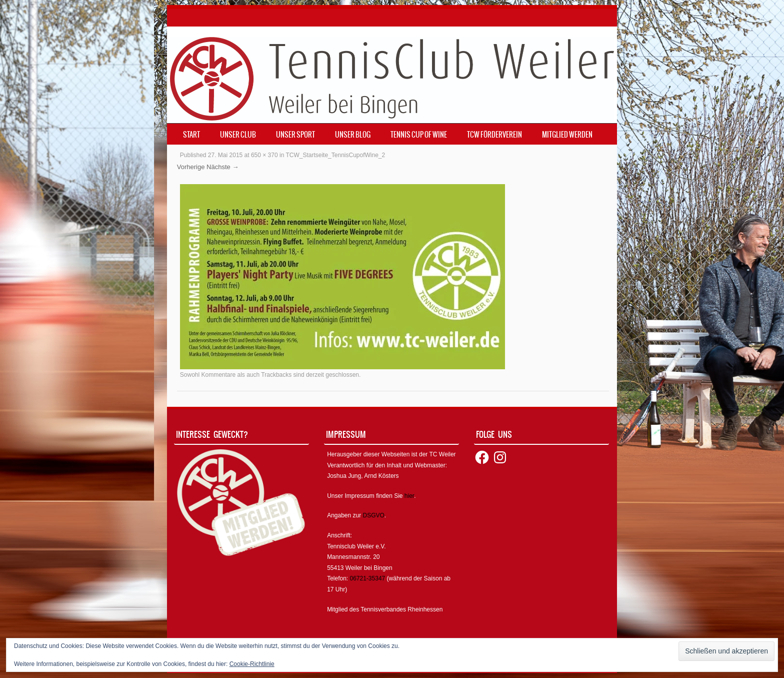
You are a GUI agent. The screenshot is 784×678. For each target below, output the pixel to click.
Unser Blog (353, 135)
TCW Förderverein (494, 135)
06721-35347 (368, 578)
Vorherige (191, 167)
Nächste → (222, 167)
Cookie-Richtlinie (252, 664)
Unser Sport (295, 135)
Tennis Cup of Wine (419, 135)
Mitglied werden (567, 135)
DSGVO (374, 515)
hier (409, 496)
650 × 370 (264, 155)
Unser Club (238, 135)
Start (191, 135)
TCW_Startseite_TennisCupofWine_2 (335, 155)
